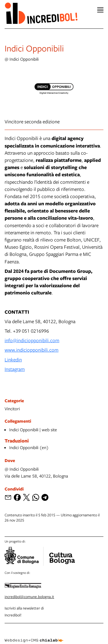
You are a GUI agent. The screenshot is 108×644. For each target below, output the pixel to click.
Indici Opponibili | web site (33, 430)
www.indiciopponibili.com (32, 350)
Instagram (15, 369)
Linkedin (13, 360)
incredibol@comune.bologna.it (29, 597)
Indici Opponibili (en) (29, 447)
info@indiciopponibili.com (32, 340)
